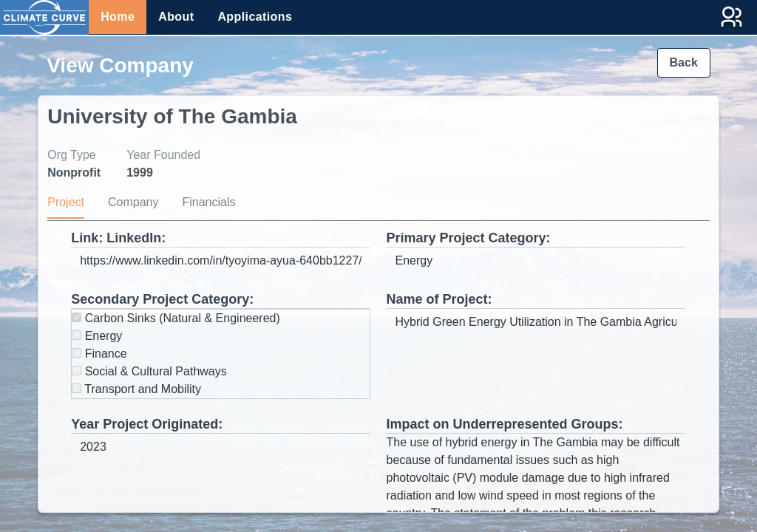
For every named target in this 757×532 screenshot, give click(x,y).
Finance (99, 354)
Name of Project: (439, 299)
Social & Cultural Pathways (149, 371)
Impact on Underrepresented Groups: (505, 424)
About (176, 17)
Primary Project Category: (469, 238)
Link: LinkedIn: (118, 238)
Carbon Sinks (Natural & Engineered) (176, 318)
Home (118, 17)
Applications (255, 17)
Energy (97, 336)
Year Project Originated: (147, 424)
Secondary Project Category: (162, 299)
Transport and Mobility (136, 389)
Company (133, 202)
